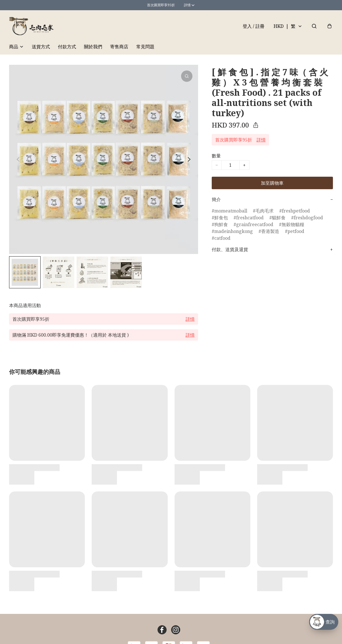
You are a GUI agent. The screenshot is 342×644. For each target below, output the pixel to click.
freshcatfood (250, 218)
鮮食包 (221, 218)
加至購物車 (272, 183)
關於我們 (93, 47)
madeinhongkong (234, 231)
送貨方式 (41, 47)
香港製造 (270, 231)
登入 (254, 26)
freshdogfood (308, 218)
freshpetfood (296, 211)
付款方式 (67, 47)
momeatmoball (231, 211)
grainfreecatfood (255, 224)
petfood (296, 231)
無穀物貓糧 (293, 224)
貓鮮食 (279, 218)
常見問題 (145, 47)
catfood (222, 238)
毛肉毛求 (265, 211)
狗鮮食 (221, 224)
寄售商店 (119, 47)
